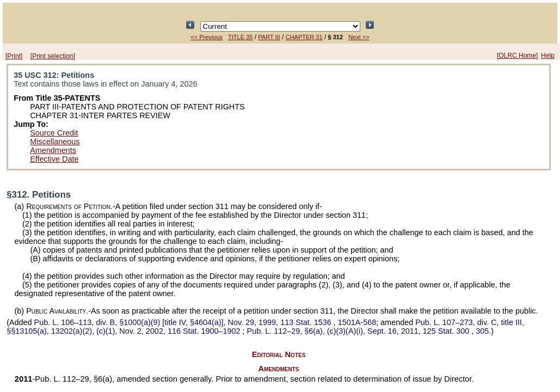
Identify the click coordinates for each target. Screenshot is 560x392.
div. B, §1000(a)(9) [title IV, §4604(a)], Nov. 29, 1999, (184, 322)
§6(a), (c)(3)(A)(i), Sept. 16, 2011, (359, 331)
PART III (269, 37)
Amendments (53, 150)
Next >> (359, 37)
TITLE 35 (240, 37)
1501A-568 (357, 322)
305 (482, 331)
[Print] (14, 56)
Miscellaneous (55, 142)
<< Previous (207, 37)
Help (548, 56)
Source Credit (54, 133)
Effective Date (54, 159)
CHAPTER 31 (304, 37)
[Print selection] (53, 56)
